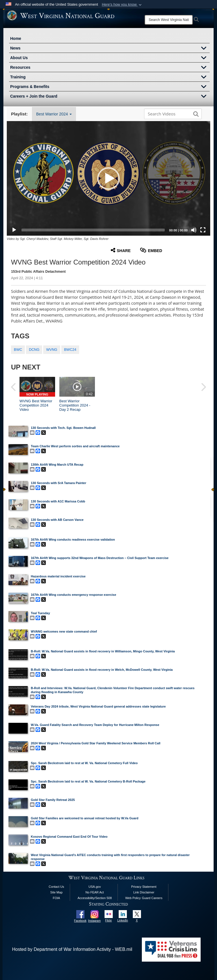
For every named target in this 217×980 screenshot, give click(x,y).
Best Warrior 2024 (54, 114)
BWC (18, 350)
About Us (110, 58)
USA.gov (95, 887)
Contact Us (56, 887)
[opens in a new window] (80, 914)
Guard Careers (152, 898)
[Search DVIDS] (172, 114)
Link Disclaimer (144, 892)
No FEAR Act (95, 892)
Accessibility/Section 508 (95, 898)
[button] (122, 5)
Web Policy (133, 898)
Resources (110, 68)
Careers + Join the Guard (110, 97)
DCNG (34, 350)
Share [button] (121, 250)
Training (110, 78)
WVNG (52, 350)
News (110, 49)
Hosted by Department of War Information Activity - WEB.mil (72, 949)
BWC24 (70, 350)
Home (16, 38)
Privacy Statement (144, 887)
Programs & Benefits (110, 87)
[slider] (93, 230)
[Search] (169, 20)
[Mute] (194, 230)
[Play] (14, 230)
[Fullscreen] (203, 230)
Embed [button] (151, 250)
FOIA (57, 898)
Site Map (56, 892)
